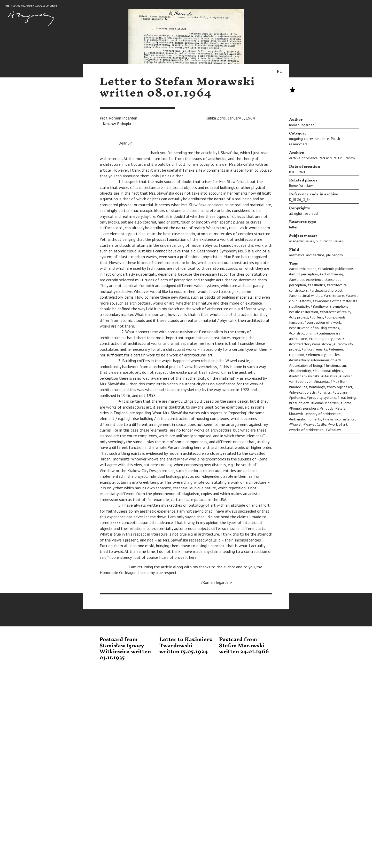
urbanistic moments (306, 419)
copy (328, 344)
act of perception (304, 274)
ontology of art (340, 387)
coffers (317, 317)
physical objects (303, 392)
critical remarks (315, 349)
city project (300, 317)
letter (293, 227)
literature (331, 376)
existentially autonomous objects (316, 360)
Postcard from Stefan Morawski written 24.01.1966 (244, 646)
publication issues (329, 241)
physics (325, 392)
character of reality (337, 312)
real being (348, 397)
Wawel (296, 424)
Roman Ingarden (302, 125)
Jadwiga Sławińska (305, 376)
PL (279, 71)
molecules (299, 387)
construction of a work (324, 322)
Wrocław (306, 186)
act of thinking (332, 274)
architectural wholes (307, 296)
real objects (300, 403)
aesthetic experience (307, 280)
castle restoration (305, 312)
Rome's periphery (305, 408)
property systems (322, 397)
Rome (293, 186)
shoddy (328, 408)
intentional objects (329, 371)
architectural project (327, 290)
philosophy (335, 255)
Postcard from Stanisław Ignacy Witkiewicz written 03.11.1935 (125, 649)
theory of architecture (324, 414)
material (323, 381)
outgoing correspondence (309, 139)
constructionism (303, 333)
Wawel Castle (316, 424)
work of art (339, 424)
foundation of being (307, 365)
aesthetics (297, 255)
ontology (318, 387)
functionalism (336, 365)
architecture (315, 255)
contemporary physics (328, 339)
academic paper (304, 269)
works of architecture (307, 430)
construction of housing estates (315, 328)
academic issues (301, 241)
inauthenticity (301, 371)
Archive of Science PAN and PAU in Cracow (322, 158)
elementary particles (324, 355)
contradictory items (306, 344)
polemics (298, 397)
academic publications (337, 269)
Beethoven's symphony (331, 306)
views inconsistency (340, 419)
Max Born (340, 381)
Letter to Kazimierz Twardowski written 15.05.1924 (186, 646)
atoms (306, 301)
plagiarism (343, 392)
